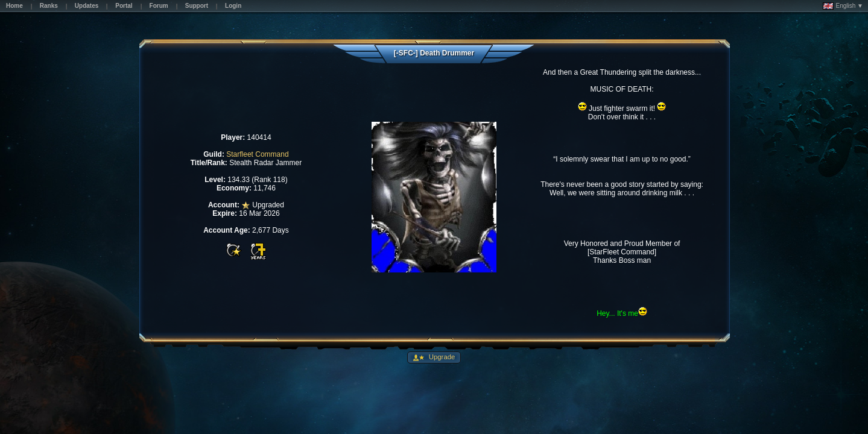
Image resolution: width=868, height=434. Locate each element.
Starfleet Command (257, 154)
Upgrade (441, 357)
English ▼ (843, 6)
